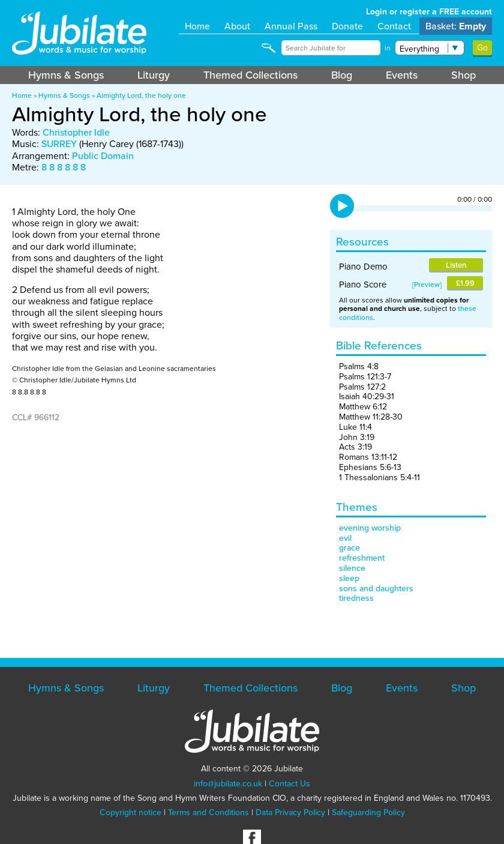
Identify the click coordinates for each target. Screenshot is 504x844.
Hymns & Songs (66, 75)
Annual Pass (291, 26)
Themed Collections (250, 75)
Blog (342, 75)
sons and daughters (376, 589)
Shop (463, 75)
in (388, 48)
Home (197, 26)
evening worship (370, 528)
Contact (394, 26)
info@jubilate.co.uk (228, 784)
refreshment (362, 558)
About (237, 26)
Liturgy (154, 75)
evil (345, 538)
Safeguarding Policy (368, 812)
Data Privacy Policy (290, 812)
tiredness (356, 598)
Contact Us (289, 784)
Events (402, 75)
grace (349, 548)
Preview (427, 285)
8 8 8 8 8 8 (64, 167)
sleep (349, 578)
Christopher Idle (76, 132)
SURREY (59, 144)
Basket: (456, 26)
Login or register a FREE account (429, 12)
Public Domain (103, 156)
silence (352, 568)
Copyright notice (130, 812)
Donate (347, 26)
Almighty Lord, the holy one (141, 95)
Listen (456, 265)
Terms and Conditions (208, 812)
